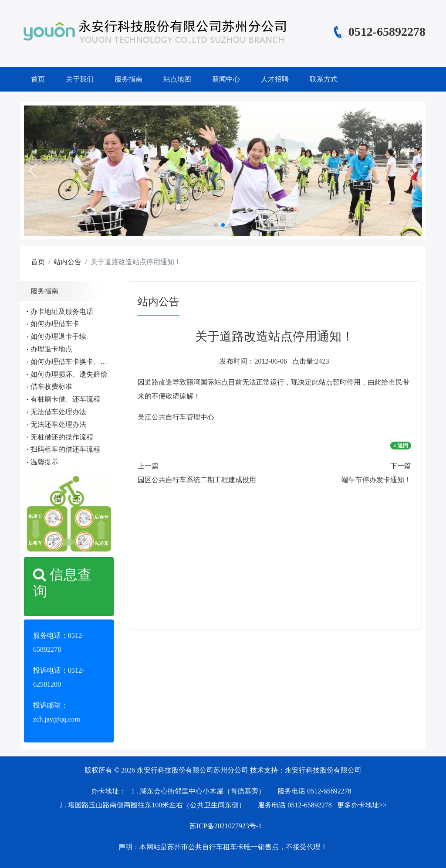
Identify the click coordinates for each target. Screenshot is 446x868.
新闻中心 (226, 79)
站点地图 (177, 79)
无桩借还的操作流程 (62, 437)
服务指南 (128, 79)
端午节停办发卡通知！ (376, 480)
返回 (401, 446)
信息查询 (62, 583)
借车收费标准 (51, 386)
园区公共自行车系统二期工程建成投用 (197, 480)
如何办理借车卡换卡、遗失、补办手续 (90, 362)
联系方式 (324, 79)
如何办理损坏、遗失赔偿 (69, 374)
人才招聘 (275, 79)
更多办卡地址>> (362, 805)
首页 (38, 79)
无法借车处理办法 (58, 412)
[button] (32, 170)
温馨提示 (44, 462)
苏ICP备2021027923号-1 (226, 826)
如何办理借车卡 (55, 324)
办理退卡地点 (51, 349)
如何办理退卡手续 (58, 336)
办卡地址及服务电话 (62, 311)
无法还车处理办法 (58, 424)
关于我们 (80, 79)
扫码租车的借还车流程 (65, 449)
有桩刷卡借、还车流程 (65, 399)
